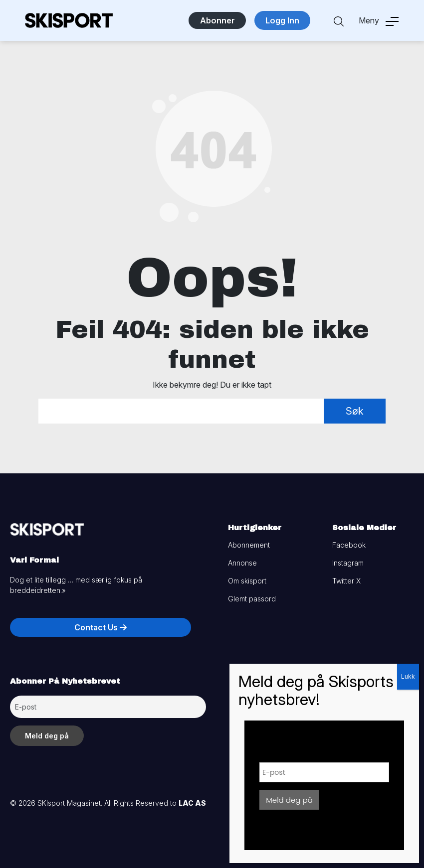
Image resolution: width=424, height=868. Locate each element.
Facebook (349, 545)
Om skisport (247, 581)
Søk (355, 411)
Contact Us (101, 627)
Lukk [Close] (408, 676)
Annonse (242, 563)
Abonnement (249, 545)
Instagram (348, 563)
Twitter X (346, 581)
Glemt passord (252, 599)
